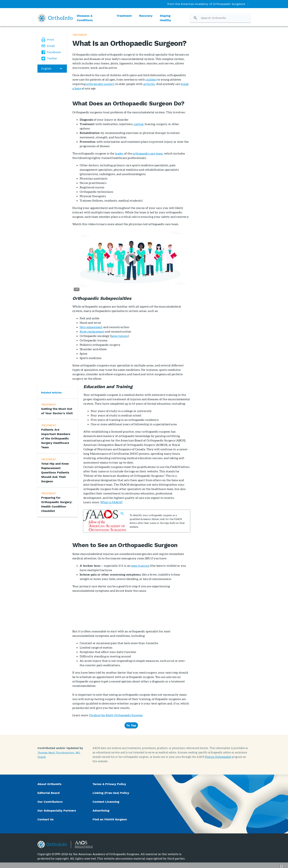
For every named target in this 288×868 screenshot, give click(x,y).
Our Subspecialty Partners (57, 811)
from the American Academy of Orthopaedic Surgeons (206, 4)
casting (139, 124)
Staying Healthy (165, 18)
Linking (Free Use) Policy (111, 793)
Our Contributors (51, 802)
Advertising (101, 811)
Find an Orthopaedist (218, 757)
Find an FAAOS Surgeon (110, 819)
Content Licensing (106, 802)
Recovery (146, 16)
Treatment (124, 16)
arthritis (149, 84)
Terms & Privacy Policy (109, 784)
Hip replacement (91, 327)
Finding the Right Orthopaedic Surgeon (116, 715)
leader (119, 153)
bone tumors (120, 336)
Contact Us (46, 819)
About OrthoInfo (49, 784)
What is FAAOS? (111, 502)
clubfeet (151, 79)
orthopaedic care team (148, 153)
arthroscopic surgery (100, 84)
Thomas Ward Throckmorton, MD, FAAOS (59, 755)
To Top (131, 725)
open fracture (140, 566)
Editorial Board (48, 793)
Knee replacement (92, 331)
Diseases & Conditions (85, 18)
